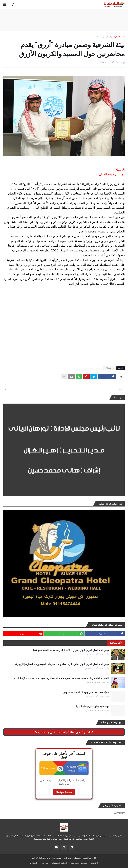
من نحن (44, 863)
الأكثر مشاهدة (116, 643)
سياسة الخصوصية (79, 863)
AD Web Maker (40, 858)
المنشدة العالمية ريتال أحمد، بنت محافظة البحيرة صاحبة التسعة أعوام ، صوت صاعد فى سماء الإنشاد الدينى (61, 678)
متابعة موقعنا (64, 792)
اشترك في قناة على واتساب (64, 732)
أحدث (120, 389)
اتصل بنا (33, 863)
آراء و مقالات (102, 37)
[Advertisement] (64, 20)
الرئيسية (95, 863)
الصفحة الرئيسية (117, 37)
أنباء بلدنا (68, 858)
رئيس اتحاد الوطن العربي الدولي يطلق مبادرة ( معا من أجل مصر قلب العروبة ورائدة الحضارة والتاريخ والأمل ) (60, 664)
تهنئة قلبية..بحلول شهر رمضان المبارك (92, 706)
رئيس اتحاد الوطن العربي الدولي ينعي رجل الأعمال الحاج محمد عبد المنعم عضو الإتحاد (70, 650)
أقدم (7, 389)
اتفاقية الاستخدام (59, 863)
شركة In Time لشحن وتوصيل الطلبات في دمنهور (86, 692)
